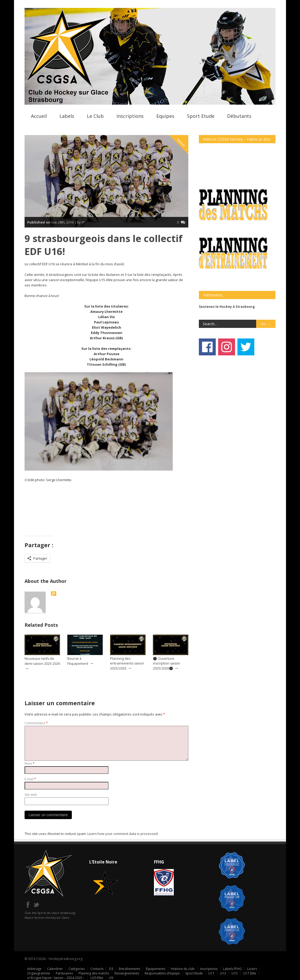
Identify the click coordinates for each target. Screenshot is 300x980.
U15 (235, 973)
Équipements (156, 969)
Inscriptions (130, 116)
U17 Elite (250, 973)
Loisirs (252, 969)
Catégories (77, 969)
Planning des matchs (94, 973)
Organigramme (39, 973)
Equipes (165, 116)
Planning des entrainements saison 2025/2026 (127, 663)
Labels (67, 116)
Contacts (97, 969)
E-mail (30, 779)
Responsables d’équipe (162, 973)
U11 (211, 973)
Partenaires (64, 973)
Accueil (39, 116)
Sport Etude (201, 116)
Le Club (95, 116)
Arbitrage (34, 969)
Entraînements (130, 969)
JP (54, 594)
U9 (111, 978)
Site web (31, 795)
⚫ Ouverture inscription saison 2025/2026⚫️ (167, 663)
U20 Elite (97, 978)
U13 (223, 973)
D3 (111, 969)
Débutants (239, 116)
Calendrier (55, 969)
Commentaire (36, 723)
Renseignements (127, 973)
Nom (30, 763)
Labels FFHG (232, 969)
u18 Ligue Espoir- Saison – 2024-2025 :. (56, 978)
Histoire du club (183, 969)
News (181, 143)
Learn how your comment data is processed (123, 834)
